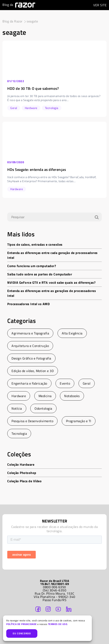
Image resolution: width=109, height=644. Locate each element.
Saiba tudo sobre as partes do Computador (40, 274)
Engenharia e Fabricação (29, 383)
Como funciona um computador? (32, 266)
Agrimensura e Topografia (30, 333)
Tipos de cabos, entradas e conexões (35, 244)
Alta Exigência (72, 333)
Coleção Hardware (21, 464)
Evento (65, 383)
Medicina (45, 396)
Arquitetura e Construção (30, 346)
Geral (87, 383)
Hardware (19, 396)
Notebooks (72, 396)
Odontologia (43, 408)
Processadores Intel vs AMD (28, 304)
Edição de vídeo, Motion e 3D (33, 371)
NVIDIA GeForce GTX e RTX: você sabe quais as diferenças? (51, 282)
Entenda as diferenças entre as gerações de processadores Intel (52, 293)
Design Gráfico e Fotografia (31, 358)
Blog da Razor (13, 21)
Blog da (19, 5)
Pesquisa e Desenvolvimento (32, 421)
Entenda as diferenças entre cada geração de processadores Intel (52, 255)
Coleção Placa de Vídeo (24, 481)
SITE (100, 5)
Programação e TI (79, 421)
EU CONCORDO (22, 633)
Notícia (17, 408)
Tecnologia (19, 434)
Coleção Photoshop (22, 473)
